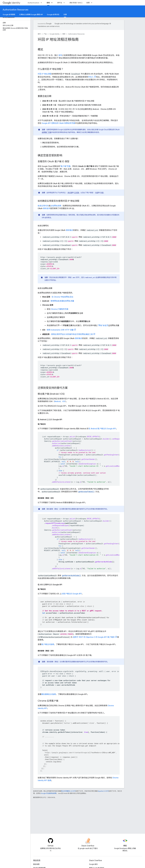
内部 (97, 193)
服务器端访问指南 (49, 694)
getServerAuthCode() (71, 576)
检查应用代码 (43, 206)
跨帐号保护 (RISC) (76, 3)
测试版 (70, 193)
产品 (45, 34)
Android (57, 401)
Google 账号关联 (53, 15)
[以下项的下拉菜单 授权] (53, 3)
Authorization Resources (16, 10)
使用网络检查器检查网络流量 (62, 301)
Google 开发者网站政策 (49, 793)
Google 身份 (93, 864)
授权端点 (69, 230)
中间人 (91, 77)
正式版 (77, 193)
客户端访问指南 (48, 644)
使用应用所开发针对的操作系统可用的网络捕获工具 (72, 334)
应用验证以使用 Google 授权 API (31, 15)
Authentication (33, 3)
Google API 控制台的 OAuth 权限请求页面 (58, 123)
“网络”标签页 (103, 325)
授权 (64, 34)
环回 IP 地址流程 (45, 74)
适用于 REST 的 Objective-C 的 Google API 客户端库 (94, 637)
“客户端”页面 (65, 166)
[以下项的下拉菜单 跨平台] (65, 3)
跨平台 (60, 3)
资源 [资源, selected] (65, 15)
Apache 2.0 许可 (103, 791)
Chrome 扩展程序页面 (60, 309)
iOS (64, 401)
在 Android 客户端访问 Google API (102, 429)
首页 (39, 34)
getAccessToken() (86, 492)
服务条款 (36, 864)
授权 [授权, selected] (48, 3)
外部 (102, 193)
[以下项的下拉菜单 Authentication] (42, 3)
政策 (88, 3)
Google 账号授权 (9, 15)
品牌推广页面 (47, 132)
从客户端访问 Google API (72, 594)
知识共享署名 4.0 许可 (68, 791)
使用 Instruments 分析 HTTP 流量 (60, 330)
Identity (11, 3)
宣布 (60, 55)
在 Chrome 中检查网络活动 (62, 297)
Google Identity (54, 34)
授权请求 (47, 208)
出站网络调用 (56, 206)
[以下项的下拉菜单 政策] (92, 3)
